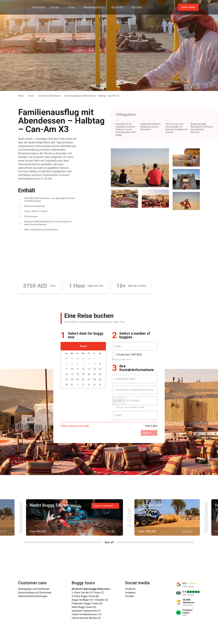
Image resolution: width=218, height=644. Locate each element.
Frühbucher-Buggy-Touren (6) (87, 604)
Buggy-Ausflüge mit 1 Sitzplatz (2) (90, 600)
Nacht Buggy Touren (49, 505)
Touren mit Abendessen (50, 96)
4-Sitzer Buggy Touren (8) (85, 596)
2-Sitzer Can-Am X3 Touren (150, 510)
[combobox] (119, 401)
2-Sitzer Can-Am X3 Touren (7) (88, 593)
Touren (31, 96)
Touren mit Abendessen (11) (87, 614)
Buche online (188, 7)
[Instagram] (123, 629)
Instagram (130, 593)
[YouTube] (130, 629)
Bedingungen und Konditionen (34, 589)
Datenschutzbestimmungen (33, 596)
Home (21, 96)
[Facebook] (116, 629)
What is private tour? (122, 359)
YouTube (130, 596)
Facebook (130, 589)
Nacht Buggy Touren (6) (84, 607)
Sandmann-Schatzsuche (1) (86, 611)
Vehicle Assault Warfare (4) (86, 618)
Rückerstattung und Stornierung (35, 593)
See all (109, 542)
